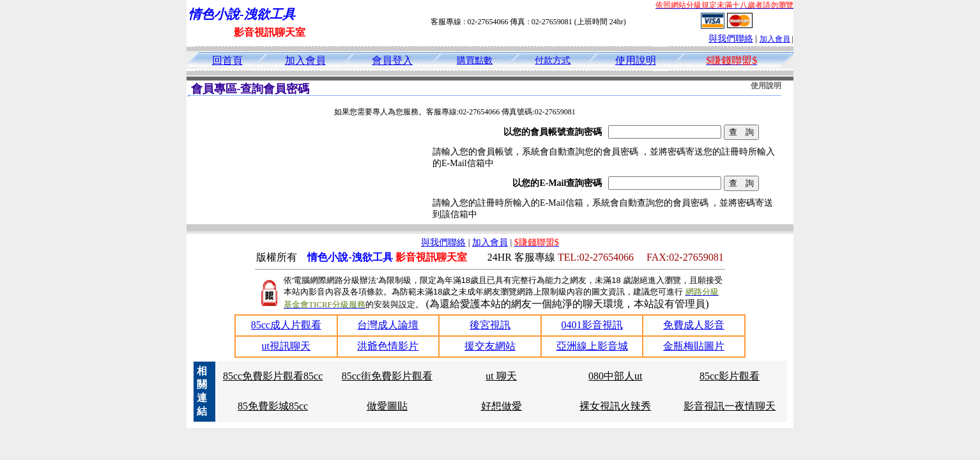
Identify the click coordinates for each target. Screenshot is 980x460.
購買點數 (475, 60)
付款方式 (553, 60)
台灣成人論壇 (388, 325)
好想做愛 (501, 406)
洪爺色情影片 (388, 346)
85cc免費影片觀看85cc (273, 376)
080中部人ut (615, 376)
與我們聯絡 (731, 39)
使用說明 (636, 60)
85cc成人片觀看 (286, 325)
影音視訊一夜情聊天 (730, 406)
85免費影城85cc (273, 406)
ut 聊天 (501, 376)
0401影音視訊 (592, 325)
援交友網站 (490, 346)
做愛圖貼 (387, 406)
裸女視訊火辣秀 (615, 406)
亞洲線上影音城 (592, 346)
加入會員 (775, 39)
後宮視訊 (490, 325)
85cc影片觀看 (730, 376)
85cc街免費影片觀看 (387, 376)
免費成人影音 (694, 325)
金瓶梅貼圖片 (694, 346)
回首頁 (227, 60)
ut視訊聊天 (286, 346)
